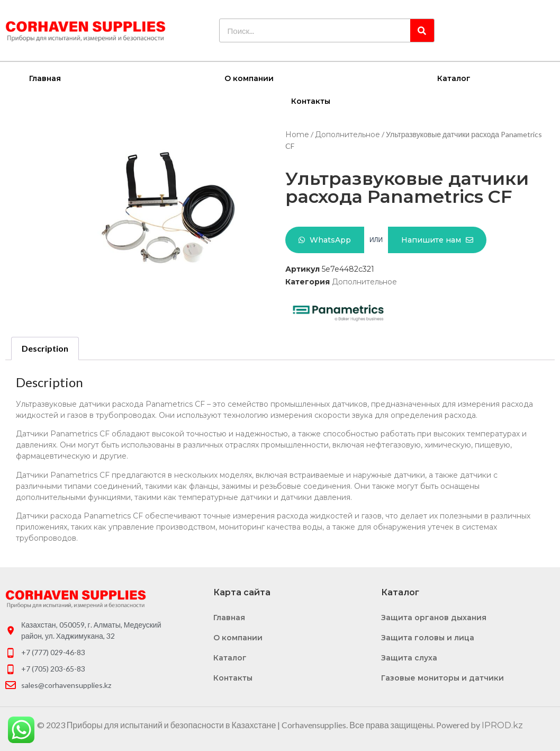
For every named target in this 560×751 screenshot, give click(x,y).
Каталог (454, 78)
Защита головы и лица (428, 637)
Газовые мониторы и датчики (442, 677)
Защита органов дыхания (434, 617)
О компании (249, 78)
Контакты (311, 101)
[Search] (422, 30)
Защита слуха (409, 657)
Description (45, 348)
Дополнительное (347, 134)
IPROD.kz (502, 725)
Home (297, 134)
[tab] (45, 348)
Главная (45, 78)
